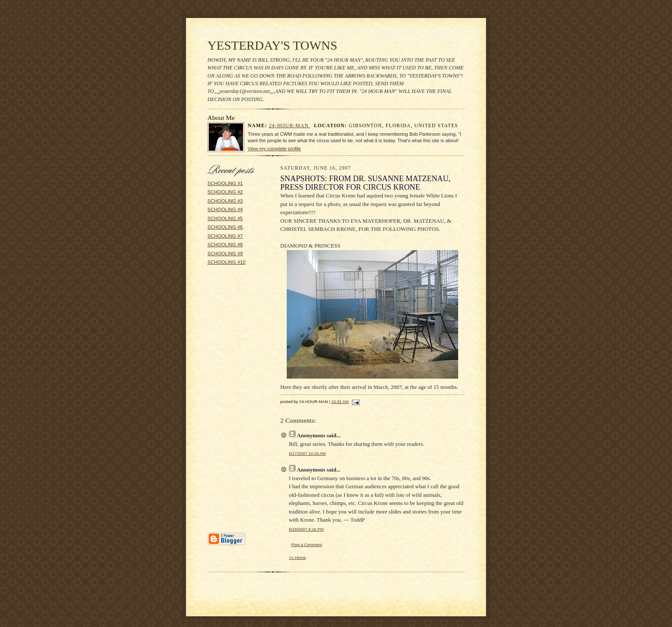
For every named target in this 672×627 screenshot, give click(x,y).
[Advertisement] (233, 402)
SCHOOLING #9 (225, 254)
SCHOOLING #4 (225, 209)
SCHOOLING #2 (225, 192)
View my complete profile (274, 149)
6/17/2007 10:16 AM (307, 453)
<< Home (297, 557)
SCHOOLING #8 (225, 245)
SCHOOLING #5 (225, 218)
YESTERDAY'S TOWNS (272, 45)
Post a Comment (307, 545)
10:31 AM (340, 402)
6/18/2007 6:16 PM (306, 529)
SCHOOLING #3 (225, 201)
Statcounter (336, 623)
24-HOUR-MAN (290, 126)
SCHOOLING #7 (225, 236)
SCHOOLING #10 (226, 262)
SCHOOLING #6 (225, 227)
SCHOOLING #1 (225, 183)
